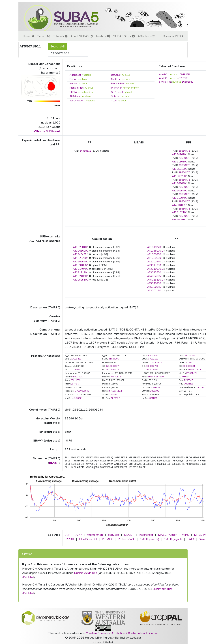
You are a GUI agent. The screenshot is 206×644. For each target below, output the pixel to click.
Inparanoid (146, 535)
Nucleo (74, 83)
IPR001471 (192, 373)
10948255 (184, 74)
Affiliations (146, 36)
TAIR (190, 539)
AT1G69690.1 (180, 183)
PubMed (29, 577)
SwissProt (165, 82)
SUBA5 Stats (124, 36)
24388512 (85, 151)
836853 (190, 362)
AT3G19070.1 (180, 198)
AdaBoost (75, 75)
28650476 (184, 151)
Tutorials (60, 36)
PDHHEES (75, 380)
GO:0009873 (152, 369)
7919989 (183, 78)
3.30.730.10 (156, 362)
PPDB (70, 539)
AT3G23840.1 (81, 247)
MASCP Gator (167, 535)
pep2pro (113, 535)
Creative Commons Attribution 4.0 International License (122, 633)
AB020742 (153, 355)
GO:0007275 (112, 369)
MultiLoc (116, 79)
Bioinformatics (163, 589)
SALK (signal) (173, 539)
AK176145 (190, 355)
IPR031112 (115, 377)
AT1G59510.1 (81, 280)
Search (44, 36)
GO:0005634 (189, 366)
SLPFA (73, 92)
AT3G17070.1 (81, 269)
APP (79, 535)
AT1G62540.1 (81, 262)
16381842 (188, 82)
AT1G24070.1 (81, 276)
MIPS (185, 535)
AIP (68, 535)
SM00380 (154, 391)
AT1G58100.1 (180, 169)
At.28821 (78, 398)
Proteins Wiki (126, 539)
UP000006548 (82, 391)
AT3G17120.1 (81, 272)
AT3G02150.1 (155, 290)
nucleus (86, 75)
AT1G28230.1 (81, 258)
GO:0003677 (112, 366)
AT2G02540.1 (180, 191)
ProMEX (107, 539)
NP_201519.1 (116, 391)
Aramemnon (95, 535)
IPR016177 (78, 377)
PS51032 (155, 387)
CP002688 (153, 359)
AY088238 (76, 359)
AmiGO (163, 74)
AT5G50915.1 (180, 219)
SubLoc (115, 96)
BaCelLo (116, 75)
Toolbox (103, 36)
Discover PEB (173, 36)
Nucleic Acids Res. (86, 573)
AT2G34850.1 (81, 265)
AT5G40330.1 (155, 283)
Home (29, 36)
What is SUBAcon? (47, 131)
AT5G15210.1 (180, 212)
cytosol (130, 83)
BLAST (54, 463)
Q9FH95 (75, 384)
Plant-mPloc (118, 83)
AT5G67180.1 (194, 369)
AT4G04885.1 (180, 205)
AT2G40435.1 (81, 254)
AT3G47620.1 (180, 154)
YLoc (114, 101)
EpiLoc (73, 79)
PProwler (116, 88)
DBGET (129, 535)
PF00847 (188, 380)
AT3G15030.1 (180, 162)
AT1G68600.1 (81, 251)
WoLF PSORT (77, 101)
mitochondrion (131, 88)
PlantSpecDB (88, 539)
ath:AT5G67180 (156, 377)
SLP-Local (117, 92)
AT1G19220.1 (155, 247)
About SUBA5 (82, 36)
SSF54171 (116, 394)
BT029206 (114, 359)
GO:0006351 (75, 369)
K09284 (186, 377)
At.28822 (115, 398)
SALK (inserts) (150, 539)
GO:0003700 (152, 366)
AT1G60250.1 (180, 176)
